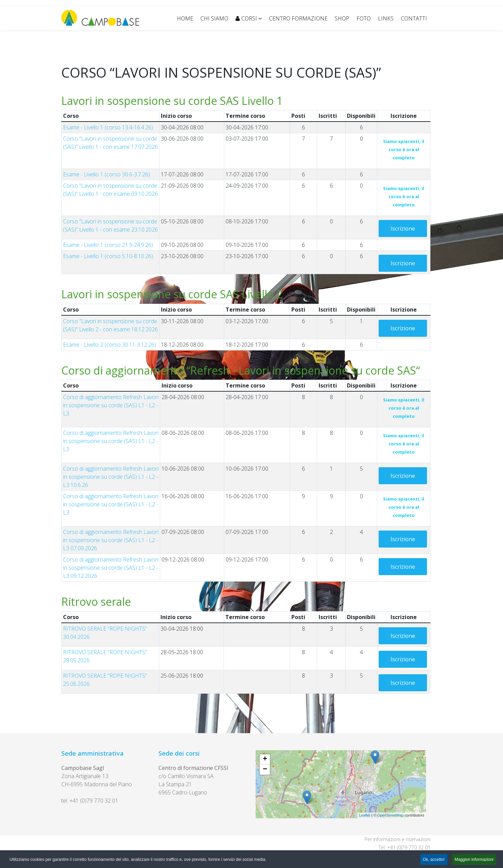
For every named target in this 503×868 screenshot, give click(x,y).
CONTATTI (414, 18)
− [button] (265, 770)
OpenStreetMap (391, 815)
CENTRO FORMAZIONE (298, 18)
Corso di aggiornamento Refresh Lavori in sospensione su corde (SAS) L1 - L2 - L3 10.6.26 (111, 477)
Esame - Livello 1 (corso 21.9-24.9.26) (108, 245)
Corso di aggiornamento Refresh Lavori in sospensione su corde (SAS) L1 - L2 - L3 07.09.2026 (111, 540)
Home (185, 18)
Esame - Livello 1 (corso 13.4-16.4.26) (108, 127)
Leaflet (365, 815)
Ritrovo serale (96, 602)
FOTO (364, 18)
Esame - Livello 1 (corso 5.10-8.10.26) (108, 256)
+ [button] (265, 759)
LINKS (386, 18)
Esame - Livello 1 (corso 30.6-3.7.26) (106, 174)
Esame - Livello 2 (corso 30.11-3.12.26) (110, 345)
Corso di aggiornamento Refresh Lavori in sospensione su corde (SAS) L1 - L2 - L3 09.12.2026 (111, 568)
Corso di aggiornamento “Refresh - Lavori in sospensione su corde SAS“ (241, 370)
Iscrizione (403, 228)
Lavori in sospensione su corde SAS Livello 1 (172, 101)
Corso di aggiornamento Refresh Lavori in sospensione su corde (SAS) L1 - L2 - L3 (111, 405)
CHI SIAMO (214, 18)
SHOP (342, 18)
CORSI (246, 18)
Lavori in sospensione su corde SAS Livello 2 (172, 294)
